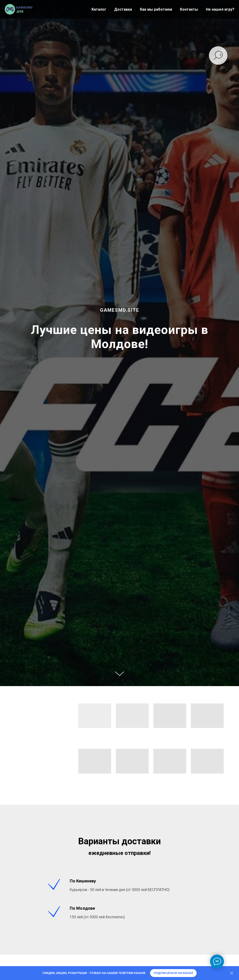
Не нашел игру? (220, 9)
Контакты (189, 9)
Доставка (123, 9)
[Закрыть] (232, 973)
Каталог (99, 9)
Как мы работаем (156, 9)
